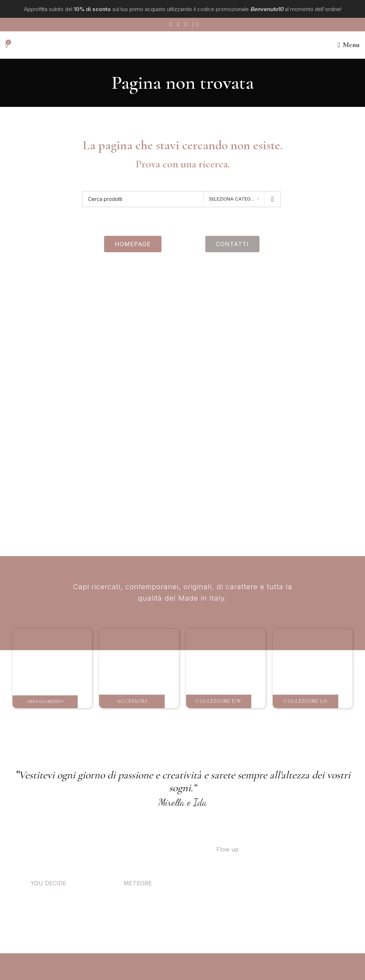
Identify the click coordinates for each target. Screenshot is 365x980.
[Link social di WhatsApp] (185, 25)
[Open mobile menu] (349, 45)
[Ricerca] (181, 199)
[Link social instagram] (178, 25)
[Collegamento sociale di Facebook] (170, 25)
